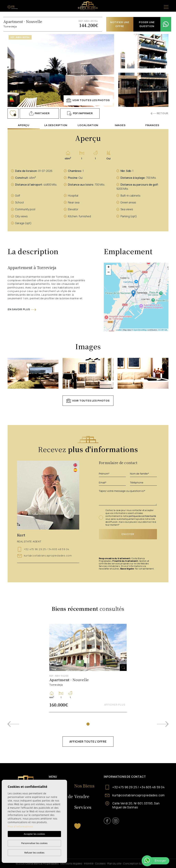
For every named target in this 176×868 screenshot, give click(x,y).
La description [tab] (56, 125)
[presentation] (118, 548)
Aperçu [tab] (24, 125)
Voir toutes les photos (88, 100)
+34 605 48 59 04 (152, 787)
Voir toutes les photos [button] (88, 401)
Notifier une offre (120, 24)
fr (13, 7)
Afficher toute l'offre (88, 742)
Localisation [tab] (88, 125)
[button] (39, 113)
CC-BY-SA (163, 330)
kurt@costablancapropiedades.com (48, 556)
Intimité (89, 863)
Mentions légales (71, 863)
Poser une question (147, 24)
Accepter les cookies (34, 834)
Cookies (100, 863)
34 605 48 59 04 (59, 549)
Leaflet (119, 330)
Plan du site (114, 863)
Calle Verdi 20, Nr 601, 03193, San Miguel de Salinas (136, 805)
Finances (152, 125)
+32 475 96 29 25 (35, 549)
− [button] (109, 272)
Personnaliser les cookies (34, 843)
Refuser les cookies (34, 853)
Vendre (82, 796)
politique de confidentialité (142, 516)
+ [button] (109, 267)
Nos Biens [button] (84, 786)
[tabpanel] (88, 668)
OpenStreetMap (140, 330)
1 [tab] (88, 724)
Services (83, 807)
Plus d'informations (20, 827)
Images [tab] (120, 125)
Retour (160, 113)
